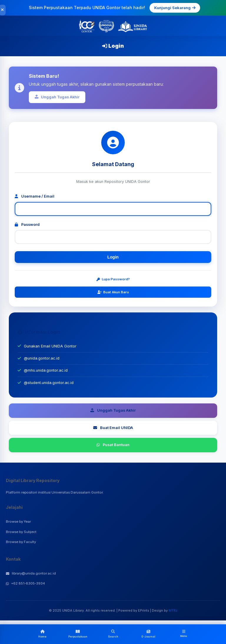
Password (27, 225)
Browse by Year (18, 522)
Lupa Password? (113, 279)
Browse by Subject (21, 532)
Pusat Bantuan (113, 445)
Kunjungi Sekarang (175, 8)
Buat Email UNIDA (113, 428)
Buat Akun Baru (113, 292)
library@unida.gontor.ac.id (31, 573)
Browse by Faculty (21, 542)
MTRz (173, 610)
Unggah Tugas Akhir (57, 97)
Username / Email (35, 196)
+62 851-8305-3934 (25, 583)
